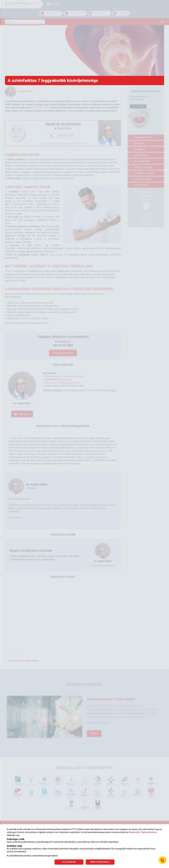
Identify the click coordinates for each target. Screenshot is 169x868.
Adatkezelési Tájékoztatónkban (143, 832)
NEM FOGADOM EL (100, 862)
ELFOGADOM (69, 862)
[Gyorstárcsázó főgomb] (163, 860)
